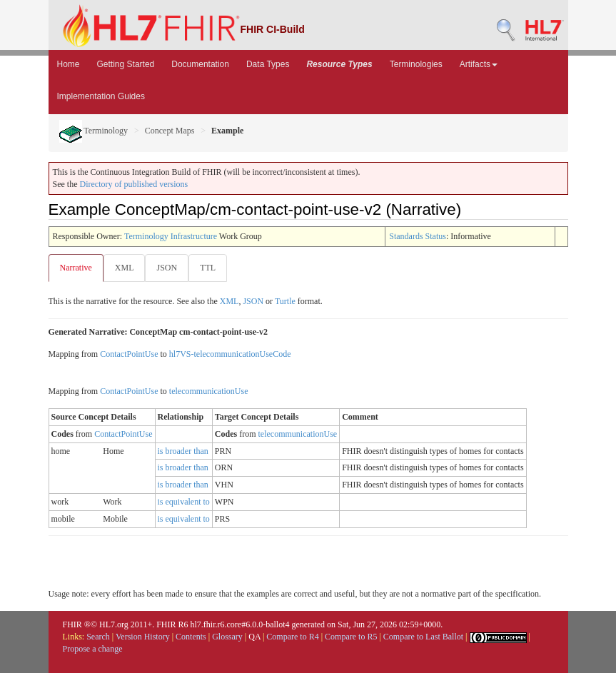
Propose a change (93, 649)
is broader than (183, 451)
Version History (143, 637)
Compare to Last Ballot (423, 637)
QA (254, 637)
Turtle (285, 301)
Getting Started (126, 64)
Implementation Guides (101, 96)
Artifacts (479, 64)
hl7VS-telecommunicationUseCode (230, 354)
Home (69, 64)
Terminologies (416, 64)
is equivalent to (184, 502)
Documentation (200, 64)
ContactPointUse (129, 354)
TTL (208, 268)
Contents (191, 637)
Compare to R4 (292, 637)
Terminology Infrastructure (171, 236)
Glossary (227, 637)
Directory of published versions (134, 184)
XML (125, 268)
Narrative (76, 268)
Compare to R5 (351, 637)
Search (98, 637)
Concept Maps (170, 131)
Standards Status (418, 236)
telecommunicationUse (209, 391)
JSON (167, 268)
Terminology (94, 131)
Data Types (268, 64)
